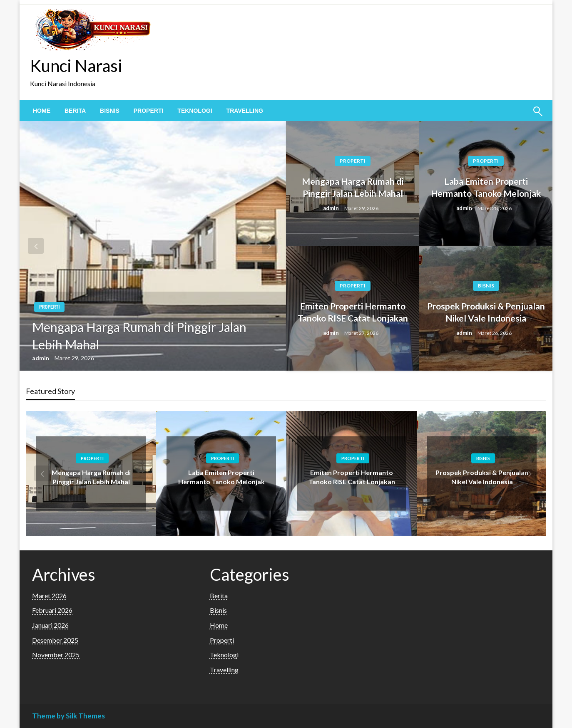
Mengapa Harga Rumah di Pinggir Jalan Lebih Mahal (139, 336)
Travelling (245, 111)
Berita (75, 111)
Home (219, 625)
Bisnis (110, 111)
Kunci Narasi (76, 66)
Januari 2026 (50, 625)
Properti (149, 111)
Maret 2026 (49, 596)
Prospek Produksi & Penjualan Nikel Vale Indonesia (486, 312)
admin (41, 358)
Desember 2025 (55, 640)
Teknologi (195, 111)
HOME (42, 111)
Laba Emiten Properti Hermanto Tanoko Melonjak (486, 187)
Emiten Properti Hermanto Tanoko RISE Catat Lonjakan (353, 312)
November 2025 (56, 655)
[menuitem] (42, 111)
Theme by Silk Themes (68, 716)
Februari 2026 (52, 610)
